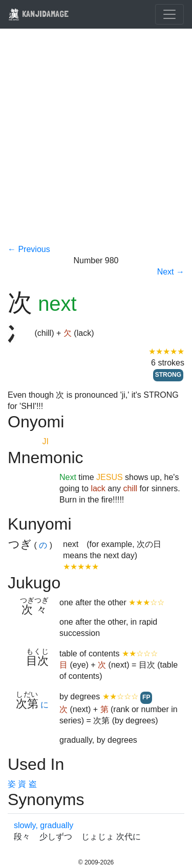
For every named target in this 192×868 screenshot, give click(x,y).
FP (146, 697)
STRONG (168, 375)
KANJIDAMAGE (38, 14)
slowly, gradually (44, 825)
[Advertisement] (96, 143)
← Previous (29, 249)
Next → (171, 272)
